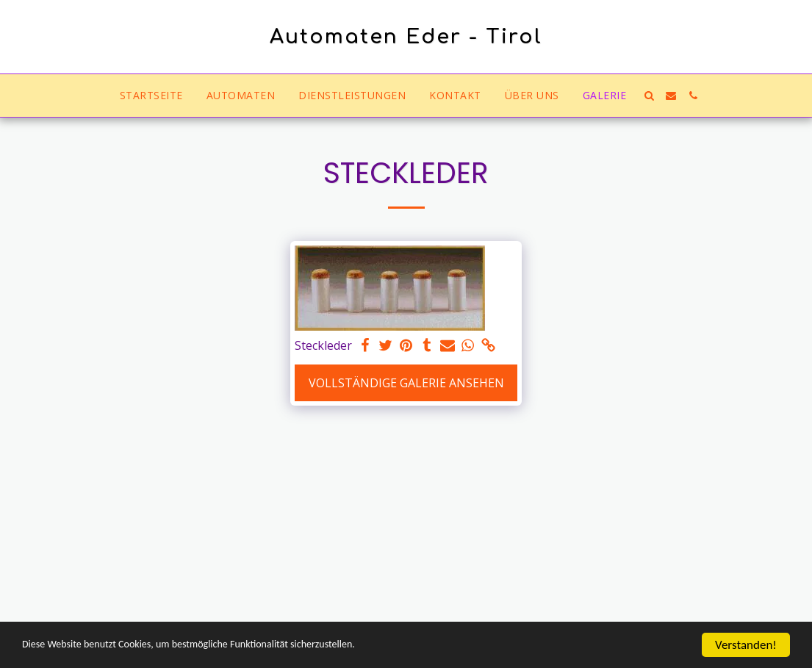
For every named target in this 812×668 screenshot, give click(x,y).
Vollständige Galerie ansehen (406, 383)
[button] (649, 96)
